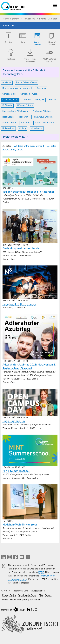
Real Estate (8, 117)
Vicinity (23, 128)
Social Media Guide (27, 595)
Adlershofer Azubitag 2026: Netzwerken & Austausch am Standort (29, 367)
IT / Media (7, 105)
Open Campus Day (14, 421)
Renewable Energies (43, 117)
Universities (8, 128)
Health (52, 100)
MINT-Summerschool (16, 471)
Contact (49, 595)
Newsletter (16, 600)
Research (23, 117)
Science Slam (9, 123)
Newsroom (29, 19)
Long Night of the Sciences (19, 304)
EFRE (41, 572)
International (36, 600)
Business (41, 88)
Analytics (7, 83)
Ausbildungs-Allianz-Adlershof (22, 249)
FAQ (41, 595)
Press (5, 600)
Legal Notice (38, 591)
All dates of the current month (29, 146)
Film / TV (40, 100)
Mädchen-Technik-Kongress (20, 525)
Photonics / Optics (41, 111)
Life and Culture (25, 105)
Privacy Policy (9, 595)
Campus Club (9, 94)
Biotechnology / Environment (17, 88)
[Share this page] (28, 557)
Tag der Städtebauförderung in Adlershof (28, 192)
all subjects (37, 128)
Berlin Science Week (27, 83)
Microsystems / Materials (15, 111)
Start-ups (25, 123)
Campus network (29, 94)
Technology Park (11, 19)
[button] (3, 557)
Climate (27, 100)
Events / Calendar (48, 19)
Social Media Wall (16, 137)
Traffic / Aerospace (44, 123)
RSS (25, 600)
